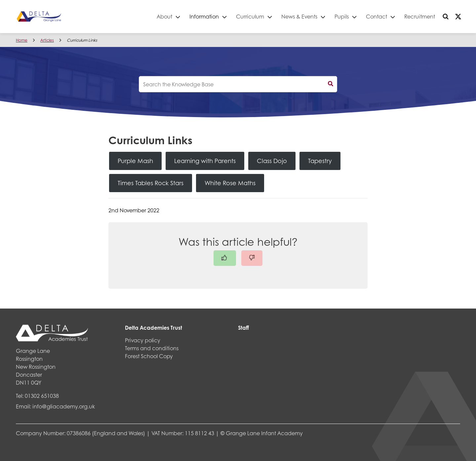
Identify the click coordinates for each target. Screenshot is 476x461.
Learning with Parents (205, 161)
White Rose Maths (230, 183)
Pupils (342, 16)
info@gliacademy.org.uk (64, 406)
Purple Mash (135, 161)
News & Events (299, 16)
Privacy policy (143, 340)
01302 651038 (42, 396)
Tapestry (320, 161)
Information (204, 16)
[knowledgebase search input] (238, 84)
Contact (377, 16)
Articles (47, 40)
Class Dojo (272, 161)
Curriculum (250, 16)
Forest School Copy (149, 356)
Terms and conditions (152, 348)
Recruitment (420, 16)
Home (22, 40)
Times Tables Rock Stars (151, 183)
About (164, 16)
